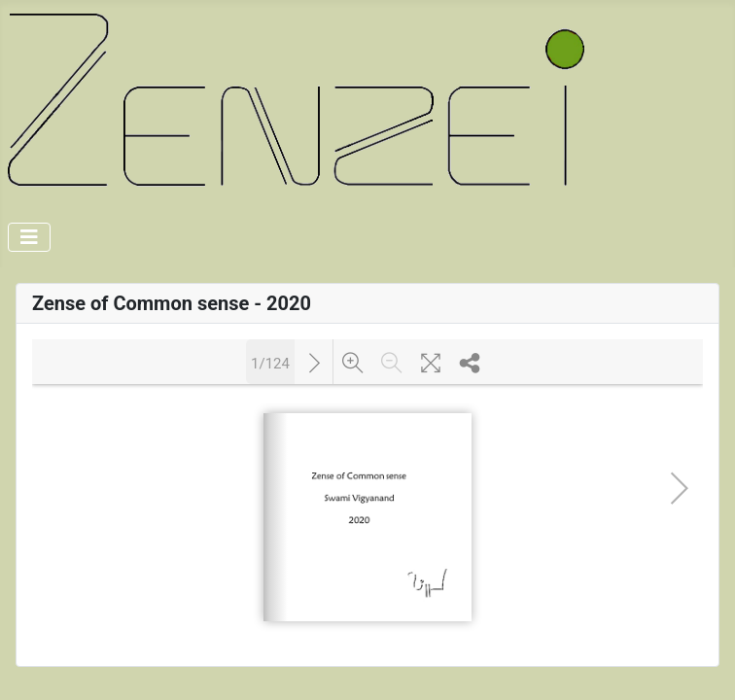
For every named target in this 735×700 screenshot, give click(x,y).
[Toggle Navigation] (29, 237)
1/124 (270, 362)
